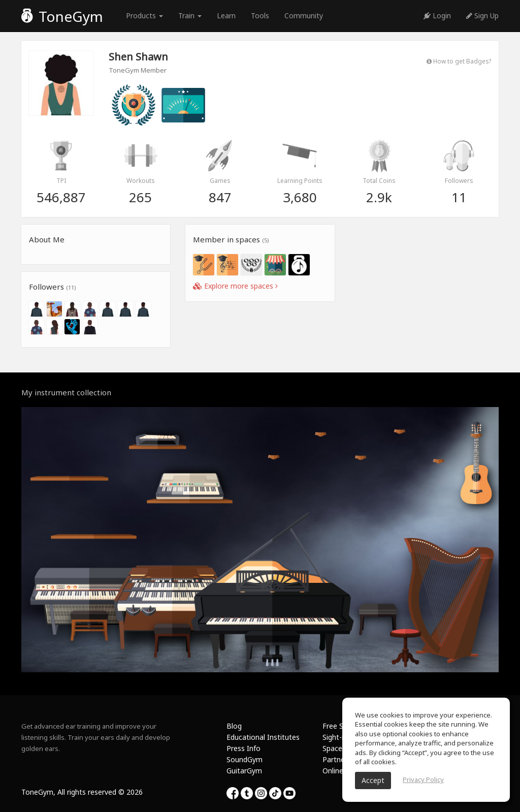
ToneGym (62, 16)
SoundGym (245, 759)
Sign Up (482, 15)
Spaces (334, 748)
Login (437, 15)
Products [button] (144, 15)
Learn (226, 15)
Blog (234, 726)
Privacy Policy (423, 779)
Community (304, 15)
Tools (260, 15)
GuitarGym (244, 771)
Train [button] (190, 15)
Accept (373, 780)
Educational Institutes (263, 737)
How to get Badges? (459, 61)
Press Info (243, 748)
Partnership (342, 759)
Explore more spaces (235, 286)
